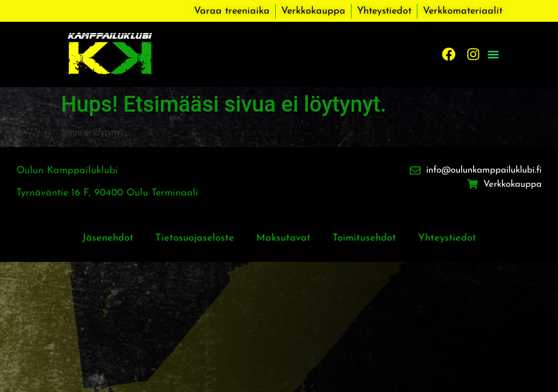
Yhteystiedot (447, 238)
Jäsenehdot (108, 238)
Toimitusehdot (364, 238)
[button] (493, 54)
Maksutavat (283, 238)
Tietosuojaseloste (195, 238)
